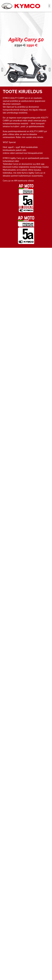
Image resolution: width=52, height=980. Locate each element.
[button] (49, 6)
